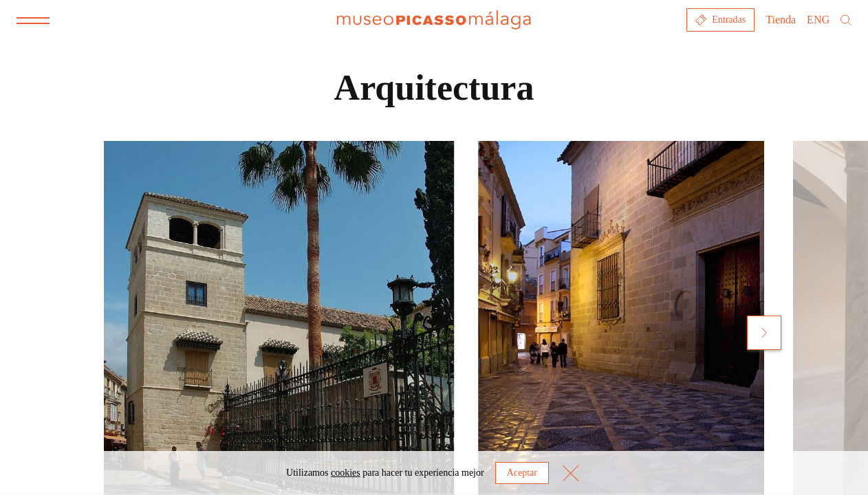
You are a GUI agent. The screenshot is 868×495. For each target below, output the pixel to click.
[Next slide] (764, 333)
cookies (346, 473)
